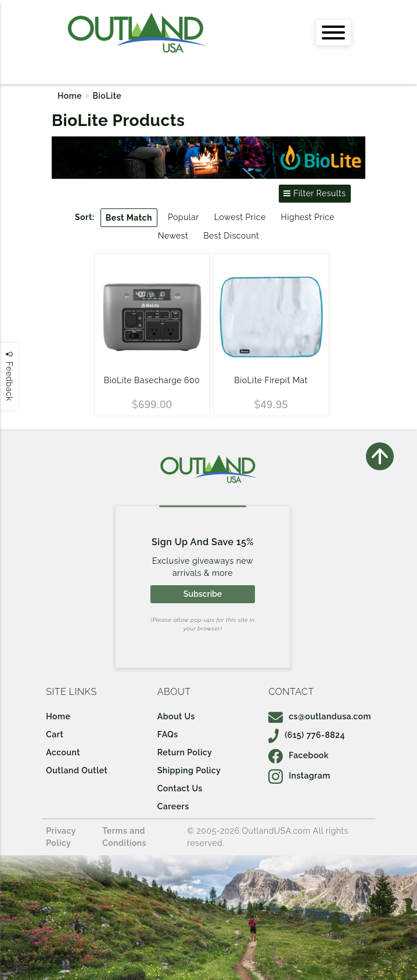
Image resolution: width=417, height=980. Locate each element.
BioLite (107, 96)
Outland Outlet (77, 770)
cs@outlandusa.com (320, 716)
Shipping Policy (189, 770)
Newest (173, 236)
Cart (55, 734)
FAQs (168, 734)
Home (70, 96)
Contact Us (180, 788)
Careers (173, 806)
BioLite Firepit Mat (271, 380)
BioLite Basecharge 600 (152, 380)
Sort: (85, 217)
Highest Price (308, 217)
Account (63, 752)
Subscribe (203, 594)
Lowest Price (240, 217)
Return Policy (185, 752)
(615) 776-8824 (307, 735)
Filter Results (314, 193)
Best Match (129, 218)
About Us (176, 716)
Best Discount (231, 236)
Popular (184, 217)
